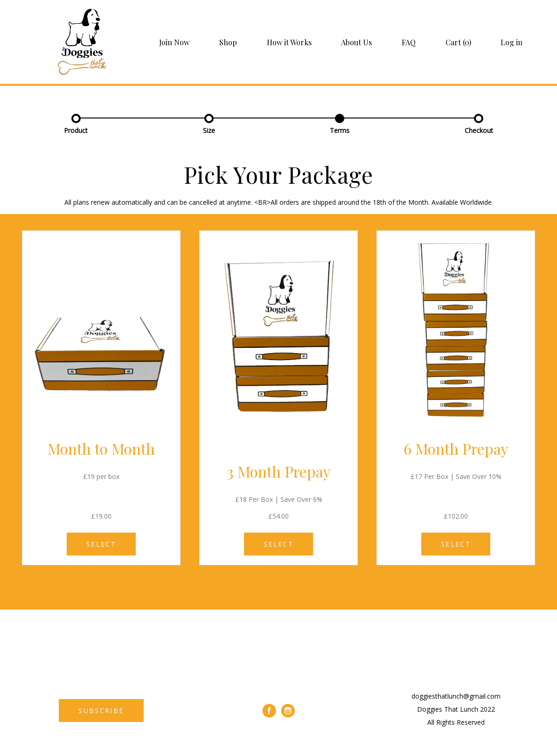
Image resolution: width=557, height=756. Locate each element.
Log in (512, 42)
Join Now (174, 42)
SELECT (101, 544)
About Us (356, 42)
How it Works (289, 42)
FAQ (409, 42)
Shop (228, 42)
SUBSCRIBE (101, 711)
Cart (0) (458, 42)
